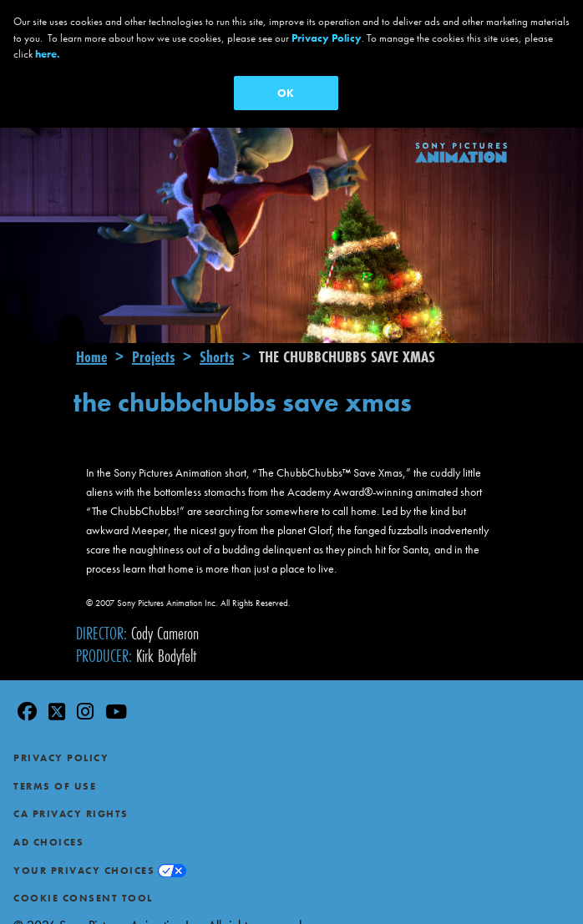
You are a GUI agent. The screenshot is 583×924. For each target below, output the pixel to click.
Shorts (217, 333)
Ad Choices (48, 819)
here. (48, 54)
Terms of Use (55, 762)
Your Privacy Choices (84, 846)
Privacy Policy (61, 735)
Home (91, 333)
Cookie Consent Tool (83, 875)
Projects (153, 333)
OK (286, 93)
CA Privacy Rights (71, 790)
